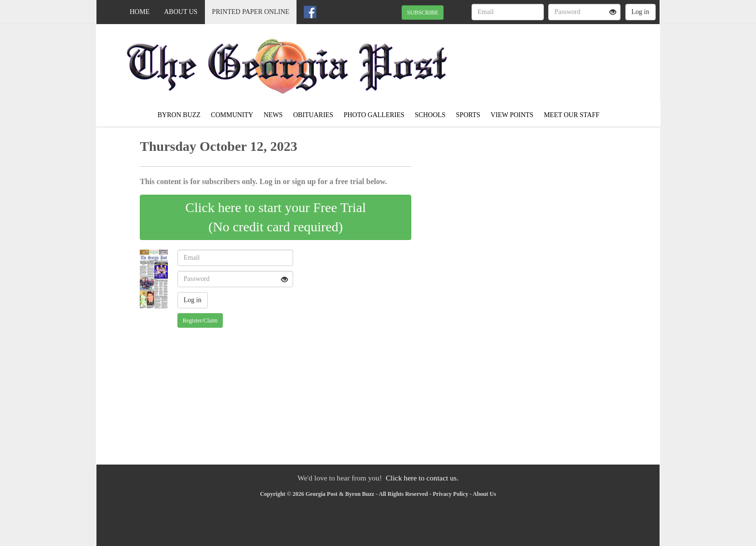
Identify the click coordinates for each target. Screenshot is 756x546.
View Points (512, 115)
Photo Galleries (374, 115)
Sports (468, 115)
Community (232, 115)
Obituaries (313, 115)
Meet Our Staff (572, 115)
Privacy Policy (451, 494)
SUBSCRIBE (423, 13)
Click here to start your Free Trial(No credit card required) (276, 217)
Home (140, 12)
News (273, 115)
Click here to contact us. (422, 478)
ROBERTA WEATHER (572, 58)
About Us (181, 12)
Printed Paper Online (251, 12)
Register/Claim (200, 320)
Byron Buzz (179, 115)
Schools (430, 115)
